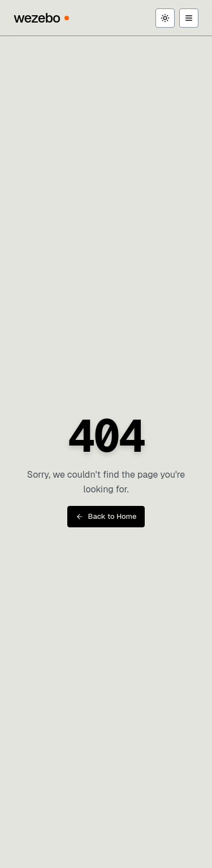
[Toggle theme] (165, 18)
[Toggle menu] (189, 18)
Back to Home (106, 516)
